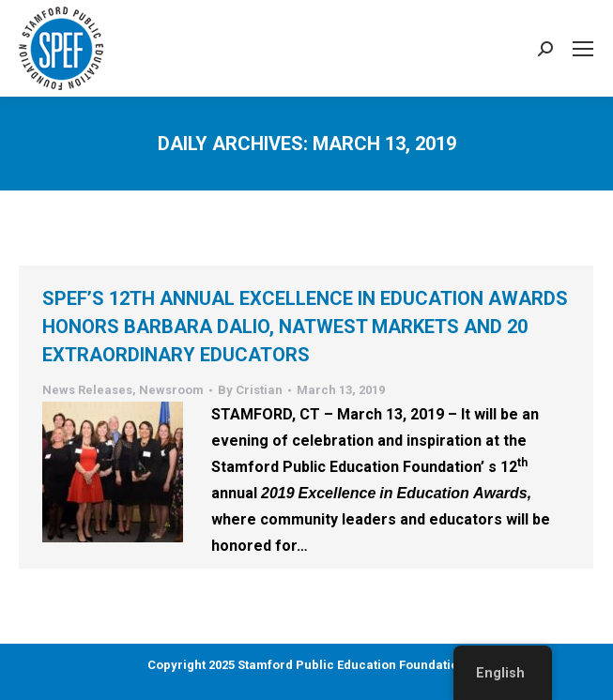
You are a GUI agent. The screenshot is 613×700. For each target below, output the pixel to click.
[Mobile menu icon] (583, 49)
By (250, 390)
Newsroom (171, 390)
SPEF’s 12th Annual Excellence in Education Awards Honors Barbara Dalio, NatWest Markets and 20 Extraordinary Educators (305, 327)
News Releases (87, 390)
